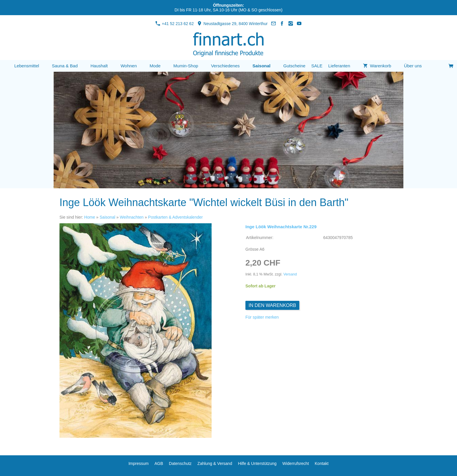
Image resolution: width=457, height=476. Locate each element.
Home (90, 217)
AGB (159, 463)
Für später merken (262, 317)
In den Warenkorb (272, 305)
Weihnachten (132, 217)
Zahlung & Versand (215, 463)
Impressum (139, 463)
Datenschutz (180, 463)
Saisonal (108, 217)
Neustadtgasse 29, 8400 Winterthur (232, 24)
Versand (290, 274)
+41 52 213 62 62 (174, 24)
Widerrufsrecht (296, 463)
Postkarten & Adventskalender (175, 217)
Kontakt (322, 463)
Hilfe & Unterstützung (257, 463)
